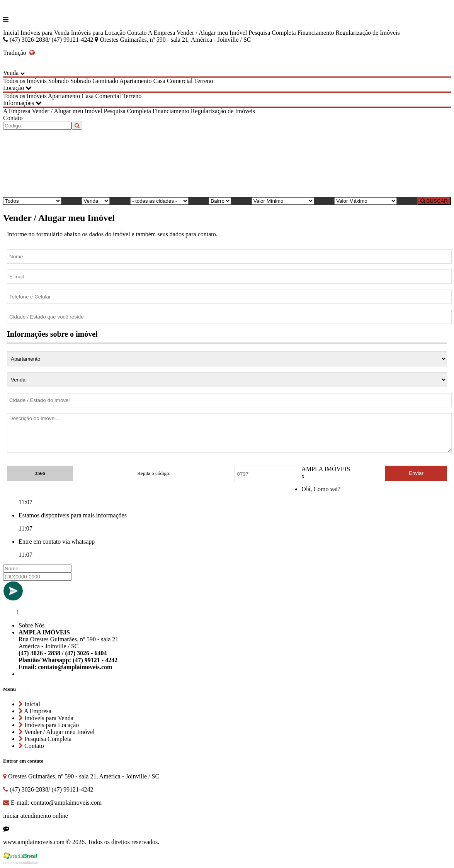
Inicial (11, 33)
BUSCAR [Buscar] (434, 201)
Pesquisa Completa (272, 33)
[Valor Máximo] (366, 201)
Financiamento (315, 33)
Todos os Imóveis (25, 81)
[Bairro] (220, 201)
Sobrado (59, 81)
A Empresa (162, 33)
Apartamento (136, 81)
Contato (137, 33)
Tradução (19, 53)
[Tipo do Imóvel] (32, 201)
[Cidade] (159, 201)
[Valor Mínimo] (283, 201)
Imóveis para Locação (98, 33)
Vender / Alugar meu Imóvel (212, 33)
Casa (159, 81)
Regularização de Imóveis (368, 33)
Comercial (180, 81)
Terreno (204, 81)
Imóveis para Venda (45, 33)
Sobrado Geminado (94, 81)
